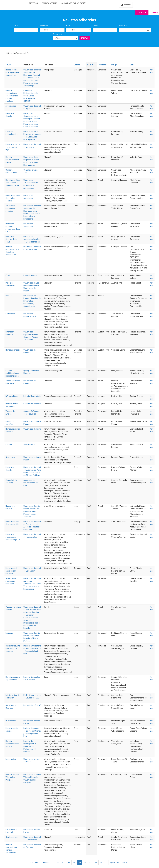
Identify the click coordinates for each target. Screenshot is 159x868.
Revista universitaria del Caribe (12, 160)
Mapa (155, 13)
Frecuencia (58, 34)
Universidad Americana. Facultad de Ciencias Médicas (32, 239)
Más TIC (9, 296)
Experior (9, 444)
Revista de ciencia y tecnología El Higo (13, 147)
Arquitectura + (12, 106)
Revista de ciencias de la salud (11, 239)
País (68, 26)
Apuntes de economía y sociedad (10, 208)
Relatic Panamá (30, 275)
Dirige (114, 65)
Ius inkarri (9, 633)
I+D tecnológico (12, 396)
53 (96, 862)
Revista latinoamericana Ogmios (12, 744)
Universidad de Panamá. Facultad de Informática (32, 298)
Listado (143, 13)
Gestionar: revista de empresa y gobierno (13, 648)
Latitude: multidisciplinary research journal (12, 373)
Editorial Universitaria (32, 396)
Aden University (30, 444)
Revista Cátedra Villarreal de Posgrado (12, 777)
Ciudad (96, 26)
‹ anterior (45, 862)
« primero (34, 862)
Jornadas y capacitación (74, 3)
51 (85, 862)
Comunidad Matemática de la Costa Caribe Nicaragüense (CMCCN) (31, 96)
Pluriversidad (11, 721)
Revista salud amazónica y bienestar (11, 571)
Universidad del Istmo (32, 429)
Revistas (33, 3)
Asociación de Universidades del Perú (31, 483)
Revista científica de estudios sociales (13, 198)
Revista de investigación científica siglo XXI (13, 537)
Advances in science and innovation (11, 581)
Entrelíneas (10, 314)
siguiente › (114, 862)
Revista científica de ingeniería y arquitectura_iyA (13, 183)
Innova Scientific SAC (32, 705)
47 (63, 862)
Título (16, 26)
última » (125, 862)
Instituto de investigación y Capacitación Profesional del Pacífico (30, 746)
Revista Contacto (13, 350)
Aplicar (85, 38)
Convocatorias (49, 3)
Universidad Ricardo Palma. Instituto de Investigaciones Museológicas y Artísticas (32, 511)
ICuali (8, 275)
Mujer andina (11, 759)
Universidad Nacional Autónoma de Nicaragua (32, 208)
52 (90, 862)
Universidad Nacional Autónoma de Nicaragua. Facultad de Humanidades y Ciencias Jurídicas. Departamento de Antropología (32, 78)
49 (74, 862)
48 (69, 862)
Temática (44, 26)
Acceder (126, 5)
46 (58, 862)
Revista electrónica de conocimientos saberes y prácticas (12, 96)
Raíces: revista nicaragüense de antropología (12, 72)
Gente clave (10, 457)
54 (101, 862)
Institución (123, 26)
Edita (132, 65)
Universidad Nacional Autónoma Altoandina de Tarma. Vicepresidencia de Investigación (32, 584)
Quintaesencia (12, 837)
